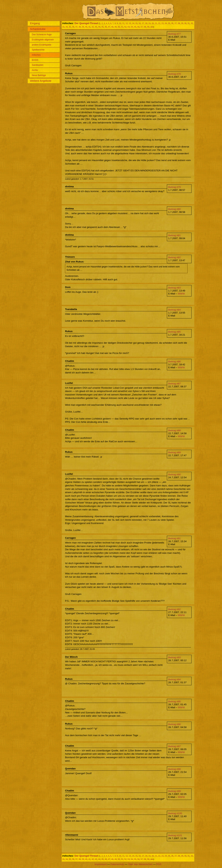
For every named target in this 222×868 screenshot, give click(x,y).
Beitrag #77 (174, 34)
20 (153, 23)
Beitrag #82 (174, 257)
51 (122, 27)
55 (135, 27)
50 (119, 27)
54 (132, 27)
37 (76, 27)
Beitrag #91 (174, 538)
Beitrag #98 (174, 769)
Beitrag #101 (175, 835)
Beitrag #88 (174, 430)
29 (182, 23)
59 (148, 27)
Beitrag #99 (174, 791)
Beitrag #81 (174, 235)
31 (189, 23)
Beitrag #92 (174, 609)
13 (130, 23)
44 (99, 27)
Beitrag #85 (174, 332)
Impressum (101, 864)
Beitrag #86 (174, 362)
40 (86, 27)
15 (136, 23)
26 (172, 23)
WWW (181, 294)
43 (96, 27)
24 (166, 23)
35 (70, 27)
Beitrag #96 (174, 724)
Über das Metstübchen (140, 864)
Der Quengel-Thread (86, 23)
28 (179, 23)
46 (106, 27)
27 (176, 23)
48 (112, 27)
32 (192, 23)
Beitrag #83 (174, 288)
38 (80, 27)
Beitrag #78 (174, 74)
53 (129, 27)
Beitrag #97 (174, 746)
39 (83, 27)
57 (142, 27)
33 (63, 27)
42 (93, 27)
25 (169, 23)
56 (138, 27)
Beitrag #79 (174, 187)
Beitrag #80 (174, 209)
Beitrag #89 (174, 452)
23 (163, 23)
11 (123, 23)
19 (149, 23)
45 (103, 27)
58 (145, 27)
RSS (159, 864)
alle (152, 27)
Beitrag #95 (174, 702)
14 (133, 23)
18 (146, 23)
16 (140, 23)
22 (159, 23)
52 (125, 27)
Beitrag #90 (174, 474)
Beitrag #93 (174, 657)
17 (143, 23)
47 (109, 27)
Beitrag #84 (174, 310)
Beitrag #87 (174, 384)
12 (127, 23)
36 (73, 27)
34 (67, 27)
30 (185, 23)
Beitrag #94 (174, 679)
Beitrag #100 (175, 813)
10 (120, 23)
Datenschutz (117, 864)
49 (116, 27)
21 (156, 23)
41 (89, 27)
